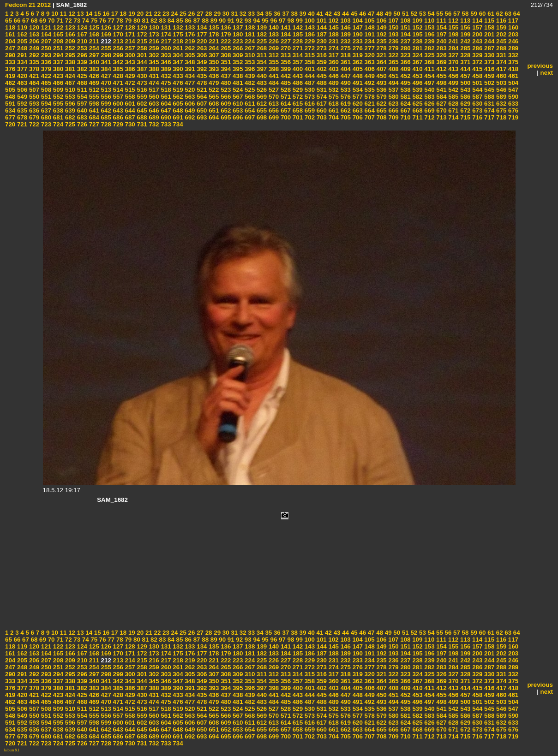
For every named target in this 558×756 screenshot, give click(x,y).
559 (141, 97)
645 (141, 110)
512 (93, 90)
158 (488, 27)
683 (81, 117)
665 (381, 110)
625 (417, 104)
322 (393, 55)
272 (309, 48)
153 (429, 27)
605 (177, 104)
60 (482, 14)
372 (476, 62)
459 (488, 76)
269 (273, 48)
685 (105, 117)
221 (213, 41)
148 (369, 27)
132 (177, 27)
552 (57, 97)
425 (81, 76)
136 (225, 27)
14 (88, 14)
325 (429, 55)
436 (213, 76)
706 (357, 117)
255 (105, 48)
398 (273, 69)
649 (189, 110)
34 (259, 14)
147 (357, 27)
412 (441, 69)
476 (177, 83)
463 (21, 83)
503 (500, 83)
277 (369, 48)
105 (369, 21)
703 (321, 117)
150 (393, 27)
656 (273, 110)
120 (33, 27)
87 (196, 21)
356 (285, 62)
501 (476, 83)
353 (249, 62)
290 (10, 55)
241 (453, 41)
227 (285, 41)
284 (453, 48)
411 (429, 69)
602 (141, 104)
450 (381, 76)
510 (69, 90)
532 (333, 90)
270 (285, 48)
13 (80, 14)
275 (345, 48)
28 (208, 14)
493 (381, 83)
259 (153, 48)
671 (453, 110)
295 (69, 55)
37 (285, 14)
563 (189, 97)
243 (476, 41)
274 (333, 48)
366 (405, 62)
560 (153, 97)
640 (81, 110)
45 (353, 14)
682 (69, 117)
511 (81, 90)
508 (45, 90)
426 (93, 76)
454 (429, 76)
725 (69, 124)
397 (261, 69)
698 (261, 117)
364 (381, 62)
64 (516, 14)
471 (117, 83)
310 (249, 55)
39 (302, 14)
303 (165, 55)
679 (33, 117)
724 (57, 124)
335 (33, 62)
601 (129, 104)
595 (57, 104)
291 (21, 55)
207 (45, 41)
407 (381, 69)
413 (453, 69)
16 (105, 14)
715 (465, 117)
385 (117, 69)
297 (93, 55)
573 (309, 97)
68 (33, 21)
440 (261, 76)
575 (333, 97)
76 (102, 21)
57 (456, 14)
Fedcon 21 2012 (28, 5)
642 (105, 110)
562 (177, 97)
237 (405, 41)
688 (141, 117)
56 (447, 14)
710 (405, 117)
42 (327, 14)
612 (261, 104)
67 (25, 21)
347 (177, 62)
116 (500, 21)
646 (153, 110)
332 (512, 55)
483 (261, 83)
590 (512, 97)
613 (273, 104)
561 (165, 97)
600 (117, 104)
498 (441, 83)
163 (33, 34)
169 (105, 34)
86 (187, 21)
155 (453, 27)
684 (93, 117)
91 (230, 21)
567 (237, 97)
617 (321, 104)
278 (381, 48)
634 (10, 110)
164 (45, 34)
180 (237, 34)
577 (357, 97)
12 (71, 14)
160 (512, 27)
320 (369, 55)
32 (242, 14)
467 (69, 83)
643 (117, 110)
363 (369, 62)
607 (201, 104)
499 (453, 83)
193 (393, 34)
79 (128, 21)
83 (162, 21)
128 (129, 27)
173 (153, 34)
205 (21, 41)
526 (261, 90)
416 (488, 69)
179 (225, 34)
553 (69, 97)
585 (453, 97)
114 (476, 21)
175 (177, 34)
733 (165, 124)
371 (465, 62)
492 (369, 83)
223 (237, 41)
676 (512, 110)
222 (225, 41)
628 (453, 104)
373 (488, 62)
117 (512, 21)
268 (261, 48)
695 (225, 117)
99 (298, 21)
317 (333, 55)
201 (488, 34)
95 (264, 21)
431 (153, 76)
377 (21, 69)
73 (76, 21)
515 (129, 90)
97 (281, 21)
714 (453, 117)
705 (345, 117)
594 (45, 104)
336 (45, 62)
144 (321, 27)
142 (297, 27)
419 (10, 76)
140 (273, 27)
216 (153, 41)
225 (261, 41)
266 (237, 48)
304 (177, 55)
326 (441, 55)
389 (165, 69)
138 (249, 27)
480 (225, 83)
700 (285, 117)
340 (93, 62)
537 (393, 90)
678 (21, 117)
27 (199, 14)
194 (405, 34)
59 (473, 14)
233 (357, 41)
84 (170, 21)
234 (369, 41)
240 (441, 41)
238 (417, 41)
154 (441, 27)
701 (297, 117)
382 (81, 69)
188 (333, 34)
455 (441, 76)
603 (153, 104)
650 (201, 110)
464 (33, 83)
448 (357, 76)
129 (141, 27)
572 (297, 97)
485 (285, 83)
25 (182, 14)
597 (81, 104)
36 (276, 14)
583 (429, 97)
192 (381, 34)
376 (10, 69)
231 (333, 41)
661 (333, 110)
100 (309, 21)
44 (345, 14)
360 (333, 62)
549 (21, 97)
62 (499, 14)
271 (297, 48)
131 (165, 27)
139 (261, 27)
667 (405, 110)
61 (490, 14)
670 (441, 110)
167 (81, 34)
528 (285, 90)
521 (201, 90)
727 (93, 124)
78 (119, 21)
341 (105, 62)
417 (500, 69)
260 (165, 48)
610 (237, 104)
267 (249, 48)
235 (381, 41)
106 (381, 21)
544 (476, 90)
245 (500, 41)
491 (357, 83)
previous (540, 66)
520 (189, 90)
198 (453, 34)
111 (440, 21)
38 (293, 14)
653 (237, 110)
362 (357, 62)
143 (309, 27)
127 (117, 27)
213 (117, 41)
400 (297, 69)
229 (309, 41)
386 (129, 69)
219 (189, 41)
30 (225, 14)
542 (453, 90)
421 (33, 76)
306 (201, 55)
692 (189, 117)
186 (309, 34)
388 (153, 69)
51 (405, 14)
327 (453, 55)
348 (189, 62)
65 (9, 21)
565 (213, 97)
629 (465, 104)
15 (97, 14)
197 (441, 34)
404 (345, 69)
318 (345, 55)
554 (81, 97)
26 (191, 14)
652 (225, 110)
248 (21, 48)
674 (488, 110)
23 (165, 14)
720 (10, 124)
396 (249, 69)
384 (105, 69)
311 (261, 55)
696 (237, 117)
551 (45, 97)
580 (393, 97)
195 (417, 34)
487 (309, 83)
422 (45, 76)
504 (512, 83)
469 (93, 83)
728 (105, 124)
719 (512, 117)
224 (249, 41)
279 (393, 48)
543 (465, 90)
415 (476, 69)
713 (441, 117)
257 (129, 48)
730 (129, 124)
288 (500, 48)
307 (213, 55)
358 (309, 62)
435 (201, 76)
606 (189, 104)
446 (333, 76)
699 (273, 117)
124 (81, 27)
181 (249, 34)
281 (417, 48)
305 (189, 55)
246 (512, 41)
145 (333, 27)
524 (237, 90)
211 (93, 41)
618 (333, 104)
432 (165, 76)
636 (33, 110)
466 (57, 83)
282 (429, 48)
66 (16, 21)
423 (57, 76)
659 (309, 110)
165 (57, 34)
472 (129, 83)
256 (117, 48)
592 (21, 104)
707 (369, 117)
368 (429, 62)
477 (189, 83)
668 (417, 110)
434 (189, 76)
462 (10, 83)
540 (429, 90)
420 (21, 76)
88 (205, 21)
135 (213, 27)
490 (345, 83)
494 (393, 83)
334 (21, 62)
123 (69, 27)
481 (237, 83)
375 (512, 62)
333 (10, 62)
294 (57, 55)
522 (213, 90)
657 (285, 110)
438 (237, 76)
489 (333, 83)
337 (57, 62)
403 (333, 69)
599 (105, 104)
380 (57, 69)
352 (237, 62)
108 (405, 21)
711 (417, 117)
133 (189, 27)
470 (105, 83)
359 (321, 62)
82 (153, 21)
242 (465, 41)
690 (165, 117)
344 (141, 62)
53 (422, 14)
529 (297, 90)
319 (357, 55)
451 (393, 76)
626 (429, 104)
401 (309, 69)
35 (268, 14)
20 (140, 14)
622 (381, 104)
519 (177, 90)
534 (357, 90)
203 (512, 34)
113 (464, 21)
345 (153, 62)
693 (201, 117)
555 (93, 97)
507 (33, 90)
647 (165, 110)
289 (512, 48)
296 (81, 55)
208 (57, 41)
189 (345, 34)
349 (201, 62)
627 (441, 104)
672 (465, 110)
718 (500, 117)
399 (285, 69)
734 (177, 124)
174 (165, 34)
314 (297, 55)
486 (297, 83)
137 (237, 27)
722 (33, 124)
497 (429, 83)
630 (476, 104)
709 (393, 117)
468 (81, 83)
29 (217, 14)
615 (297, 104)
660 (321, 110)
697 (249, 117)
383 (93, 69)
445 (321, 76)
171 (129, 34)
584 (441, 97)
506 (21, 90)
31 (234, 14)
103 (345, 21)
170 (117, 34)
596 (69, 104)
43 (336, 14)
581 (405, 97)
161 (10, 34)
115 (488, 21)
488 (321, 83)
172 (141, 34)
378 (33, 69)
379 (45, 69)
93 (247, 21)
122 (57, 27)
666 (393, 110)
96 (273, 21)
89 (213, 21)
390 (177, 69)
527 (273, 90)
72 (68, 21)
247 (10, 48)
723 (45, 124)
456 (453, 76)
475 (165, 83)
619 (345, 104)
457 (465, 76)
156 (465, 27)
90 (222, 21)
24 (174, 14)
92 (239, 21)
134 (201, 27)
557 (117, 97)
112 (452, 21)
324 (417, 55)
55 (439, 14)
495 (405, 83)
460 (500, 76)
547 (512, 90)
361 (345, 62)
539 (417, 90)
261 (177, 48)
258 (141, 48)
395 (237, 69)
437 (225, 76)
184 (285, 34)
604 (165, 104)
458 (476, 76)
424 (69, 76)
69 (42, 21)
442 (285, 76)
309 (237, 55)
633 (512, 104)
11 (63, 14)
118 (10, 27)
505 (10, 90)
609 (225, 104)
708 (381, 117)
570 (273, 97)
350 (213, 62)
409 (405, 69)
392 (201, 69)
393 (213, 69)
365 (393, 62)
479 (213, 83)
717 (488, 117)
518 (165, 90)
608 (213, 104)
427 (105, 76)
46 (362, 14)
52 (413, 14)
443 (297, 76)
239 (429, 41)
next (547, 73)
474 (153, 83)
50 (396, 14)
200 (476, 34)
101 (321, 21)
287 (488, 48)
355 (273, 62)
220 (201, 41)
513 (105, 90)
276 (357, 48)
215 (141, 41)
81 (145, 21)
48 (379, 14)
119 (21, 27)
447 (345, 76)
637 (45, 110)
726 (81, 124)
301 (141, 55)
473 (141, 83)
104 (357, 21)
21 (148, 14)
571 (285, 97)
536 (381, 90)
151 (405, 27)
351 (225, 62)
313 (285, 55)
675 (500, 110)
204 (10, 41)
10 (54, 14)
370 (453, 62)
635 (21, 110)
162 (21, 34)
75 (93, 21)
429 (129, 76)
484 (273, 83)
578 (369, 97)
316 (321, 55)
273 (321, 48)
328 (465, 55)
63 (507, 14)
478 (201, 83)
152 (417, 27)
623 (393, 104)
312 (273, 55)
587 (476, 97)
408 (393, 69)
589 (500, 97)
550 (33, 97)
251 (57, 48)
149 (381, 27)
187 (321, 34)
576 (345, 97)
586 (465, 97)
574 (321, 97)
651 (213, 110)
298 (105, 55)
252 (69, 48)
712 (429, 117)
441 (273, 76)
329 (476, 55)
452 (405, 76)
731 (141, 124)
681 (57, 117)
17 (114, 14)
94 (256, 21)
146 (345, 27)
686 (117, 117)
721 (21, 124)
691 (177, 117)
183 (273, 34)
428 (117, 76)
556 (105, 97)
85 (179, 21)
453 (417, 76)
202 (500, 34)
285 (465, 48)
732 (153, 124)
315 (309, 55)
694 (213, 117)
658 (297, 110)
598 (93, 104)
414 (465, 69)
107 (393, 21)
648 (177, 110)
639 (69, 110)
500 (465, 83)
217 (165, 41)
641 (93, 110)
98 (290, 21)
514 (117, 90)
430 (141, 76)
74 (85, 21)
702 (309, 117)
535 (369, 90)
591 (10, 104)
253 (81, 48)
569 (261, 97)
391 (189, 69)
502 (488, 83)
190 (357, 34)
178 (213, 34)
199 (465, 34)
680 (45, 117)
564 (201, 97)
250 (45, 48)
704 (333, 117)
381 (69, 69)
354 (261, 62)
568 (249, 97)
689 (153, 117)
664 (369, 110)
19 (131, 14)
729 (117, 124)
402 (321, 69)
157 (476, 27)
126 (105, 27)
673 (476, 110)
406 (369, 69)
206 (33, 41)
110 (428, 21)
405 (357, 69)
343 (129, 62)
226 (273, 41)
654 (249, 110)
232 (345, 41)
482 (249, 83)
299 (117, 55)
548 (10, 97)
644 (129, 110)
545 (488, 90)
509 (57, 90)
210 (81, 41)
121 (45, 27)
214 (129, 41)
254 (93, 48)
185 (297, 34)
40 (310, 14)
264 (213, 48)
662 (345, 110)
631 (488, 104)
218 (177, 41)
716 (476, 117)
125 (93, 27)
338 (69, 62)
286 (476, 48)
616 (309, 104)
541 (441, 90)
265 (225, 48)
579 (381, 97)
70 (51, 21)
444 (309, 76)
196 (429, 34)
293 (45, 55)
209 (69, 41)
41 (319, 14)
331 (500, 55)
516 (141, 90)
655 (261, 110)
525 (249, 90)
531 (321, 90)
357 (297, 62)
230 (321, 41)
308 (225, 55)
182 (261, 34)
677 (10, 117)
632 (500, 104)
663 (357, 110)
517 (153, 90)
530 (309, 90)
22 (157, 14)
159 (500, 27)
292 (33, 55)
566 (225, 97)
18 (123, 14)
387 (141, 69)
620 (357, 104)
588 (488, 97)
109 (416, 21)
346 (165, 62)
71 (59, 21)
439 (249, 76)
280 (405, 48)
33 (251, 14)
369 (441, 62)
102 (333, 21)
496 (417, 83)
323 (405, 55)
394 (225, 69)
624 (405, 104)
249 (33, 48)
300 (129, 55)
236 (393, 41)
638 (57, 110)
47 (370, 14)
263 (201, 48)
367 (417, 62)
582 (417, 97)
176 (189, 34)
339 (81, 62)
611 (249, 104)
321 (381, 55)
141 (285, 27)
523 (225, 90)
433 (177, 76)
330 (488, 55)
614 (285, 104)
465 (45, 83)
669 (429, 110)
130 (153, 27)
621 (369, 104)
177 (201, 34)
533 (345, 90)
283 (441, 48)
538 (405, 90)
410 (417, 69)
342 (117, 62)
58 (465, 14)
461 (512, 76)
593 (33, 104)
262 (189, 48)
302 (153, 55)
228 (297, 41)
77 (111, 21)
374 (500, 62)
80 (136, 21)
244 (488, 41)
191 (369, 34)
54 (430, 14)
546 (500, 90)
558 (129, 97)
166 (69, 34)
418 (512, 69)
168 (93, 34)
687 (129, 117)
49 (387, 14)
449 (369, 76)
